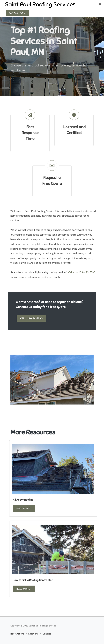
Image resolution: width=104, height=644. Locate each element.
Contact (47, 634)
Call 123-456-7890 (31, 318)
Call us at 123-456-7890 (82, 272)
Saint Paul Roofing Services (40, 4)
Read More (23, 508)
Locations (33, 634)
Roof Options (17, 634)
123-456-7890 (17, 13)
